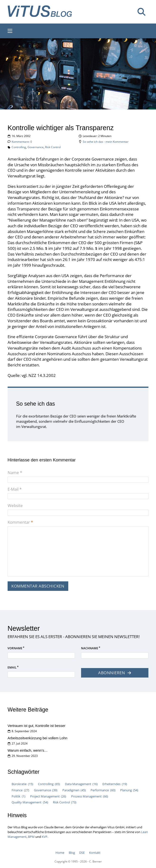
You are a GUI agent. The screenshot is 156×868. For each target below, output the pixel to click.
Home (60, 853)
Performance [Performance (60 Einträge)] (103, 790)
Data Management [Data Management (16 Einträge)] (81, 784)
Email (12, 667)
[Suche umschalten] (141, 12)
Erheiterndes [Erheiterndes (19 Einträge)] (115, 784)
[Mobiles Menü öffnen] (10, 31)
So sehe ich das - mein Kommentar (106, 142)
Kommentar (20, 522)
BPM (31, 837)
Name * (15, 472)
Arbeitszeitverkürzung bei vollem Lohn (37, 738)
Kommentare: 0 (22, 142)
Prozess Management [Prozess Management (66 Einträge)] (90, 797)
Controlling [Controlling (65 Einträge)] (49, 784)
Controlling (19, 147)
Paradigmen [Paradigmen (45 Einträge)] (74, 790)
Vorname (15, 648)
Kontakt (95, 853)
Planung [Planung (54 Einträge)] (129, 790)
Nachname (90, 648)
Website (15, 505)
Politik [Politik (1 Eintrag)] (18, 797)
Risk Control (53, 147)
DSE (82, 853)
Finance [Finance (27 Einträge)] (20, 790)
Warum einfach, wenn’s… (28, 750)
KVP (45, 837)
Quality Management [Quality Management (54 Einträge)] (30, 802)
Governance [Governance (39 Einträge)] (46, 790)
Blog (72, 853)
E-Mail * (15, 489)
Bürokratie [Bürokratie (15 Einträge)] (22, 784)
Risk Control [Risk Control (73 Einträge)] (65, 802)
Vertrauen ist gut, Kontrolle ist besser (37, 726)
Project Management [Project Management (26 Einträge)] (48, 797)
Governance (36, 147)
